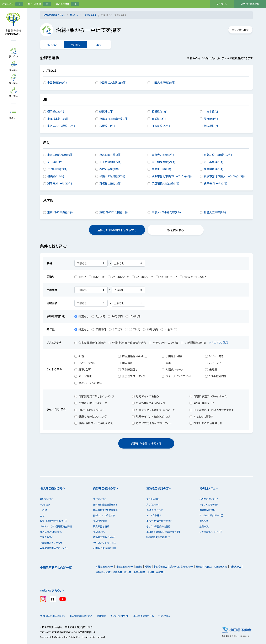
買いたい (74, 15)
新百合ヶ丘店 (160, 566)
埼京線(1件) (211, 119)
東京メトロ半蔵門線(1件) (166, 212)
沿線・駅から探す (155, 510)
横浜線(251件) (56, 111)
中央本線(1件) (212, 111)
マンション (52, 44)
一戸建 (43, 510)
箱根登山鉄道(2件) (110, 183)
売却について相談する (104, 515)
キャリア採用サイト (209, 504)
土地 (99, 44)
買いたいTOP (46, 499)
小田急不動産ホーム (152, 616)
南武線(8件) (159, 119)
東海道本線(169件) (58, 119)
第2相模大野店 (103, 572)
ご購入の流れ (47, 537)
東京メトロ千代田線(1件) (114, 212)
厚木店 (128, 572)
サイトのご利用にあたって (52, 616)
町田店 (208, 566)
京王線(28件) (55, 162)
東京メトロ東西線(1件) (60, 212)
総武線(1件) (106, 111)
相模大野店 (235, 566)
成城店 (148, 566)
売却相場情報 (100, 521)
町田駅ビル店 (221, 566)
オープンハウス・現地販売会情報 (56, 526)
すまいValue (176, 616)
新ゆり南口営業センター (181, 566)
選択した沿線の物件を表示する (117, 230)
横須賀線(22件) (161, 126)
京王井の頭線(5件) (110, 162)
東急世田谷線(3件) (110, 155)
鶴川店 (199, 566)
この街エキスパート (211, 532)
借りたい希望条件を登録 (158, 526)
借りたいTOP (153, 499)
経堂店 (139, 566)
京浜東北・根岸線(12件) (61, 126)
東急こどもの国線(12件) (218, 155)
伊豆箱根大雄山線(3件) (165, 183)
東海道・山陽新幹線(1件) (114, 119)
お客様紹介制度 (208, 510)
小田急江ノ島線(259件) (113, 82)
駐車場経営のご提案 (158, 537)
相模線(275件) (160, 111)
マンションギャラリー (211, 515)
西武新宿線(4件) (109, 169)
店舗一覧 (204, 526)
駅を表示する (176, 230)
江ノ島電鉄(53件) (57, 169)
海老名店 (117, 572)
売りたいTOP (100, 499)
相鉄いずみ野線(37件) (112, 176)
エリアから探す (238, 30)
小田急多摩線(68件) (163, 82)
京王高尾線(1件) (214, 162)
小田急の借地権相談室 (105, 548)
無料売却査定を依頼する (105, 504)
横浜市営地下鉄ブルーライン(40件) (172, 176)
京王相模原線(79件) (163, 162)
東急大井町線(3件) (163, 155)
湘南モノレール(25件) (60, 183)
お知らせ (204, 521)
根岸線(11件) (107, 126)
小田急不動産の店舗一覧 (56, 567)
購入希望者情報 (101, 526)
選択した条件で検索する (146, 443)
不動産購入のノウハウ (51, 543)
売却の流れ (99, 532)
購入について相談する (51, 532)
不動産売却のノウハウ (104, 537)
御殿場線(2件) (212, 126)
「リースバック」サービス (104, 543)
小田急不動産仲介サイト (54, 15)
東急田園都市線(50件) (60, 155)
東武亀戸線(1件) (214, 169)
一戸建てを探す (89, 15)
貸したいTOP (153, 504)
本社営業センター (104, 566)
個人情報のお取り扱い (83, 616)
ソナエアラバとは (221, 342)
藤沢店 (160, 572)
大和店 (151, 572)
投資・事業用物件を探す (53, 521)
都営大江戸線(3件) (215, 212)
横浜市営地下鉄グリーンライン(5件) (225, 176)
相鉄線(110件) (56, 176)
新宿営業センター (124, 566)
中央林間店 (139, 572)
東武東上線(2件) (161, 169)
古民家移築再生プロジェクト (54, 548)
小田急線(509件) (57, 82)
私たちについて (209, 499)
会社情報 (107, 616)
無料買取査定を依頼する (105, 510)
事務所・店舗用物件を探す (159, 521)
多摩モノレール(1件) (216, 183)
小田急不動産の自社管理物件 (163, 532)
